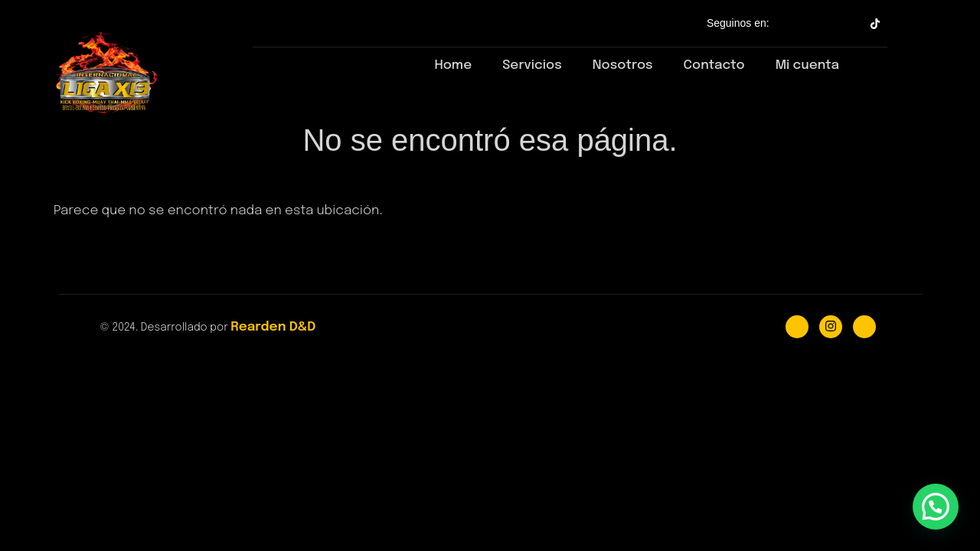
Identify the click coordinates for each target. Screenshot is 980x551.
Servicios (532, 65)
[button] (936, 507)
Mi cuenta (807, 65)
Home (453, 65)
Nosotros (623, 65)
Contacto (714, 65)
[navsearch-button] (870, 63)
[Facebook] (797, 327)
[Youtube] (864, 327)
